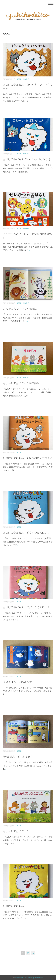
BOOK (19, 79)
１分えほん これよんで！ (19, 682)
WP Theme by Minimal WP (34, 978)
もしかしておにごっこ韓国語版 (21, 383)
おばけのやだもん (13, 906)
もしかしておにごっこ (16, 831)
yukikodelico (19, 978)
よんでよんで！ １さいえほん (20, 309)
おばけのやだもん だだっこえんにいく (27, 607)
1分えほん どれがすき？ (18, 757)
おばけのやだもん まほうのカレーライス (28, 458)
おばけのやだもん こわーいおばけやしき (27, 159)
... (29, 101)
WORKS (26, 79)
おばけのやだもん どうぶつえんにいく (27, 533)
